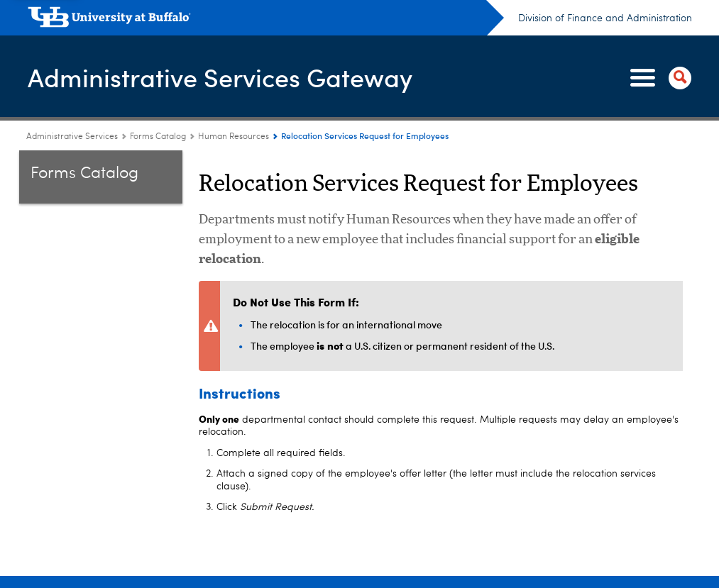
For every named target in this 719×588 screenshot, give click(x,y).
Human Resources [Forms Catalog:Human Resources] (234, 137)
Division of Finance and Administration (605, 18)
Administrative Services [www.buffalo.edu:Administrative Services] (72, 137)
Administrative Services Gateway (220, 77)
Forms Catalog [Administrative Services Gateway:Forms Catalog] (158, 137)
